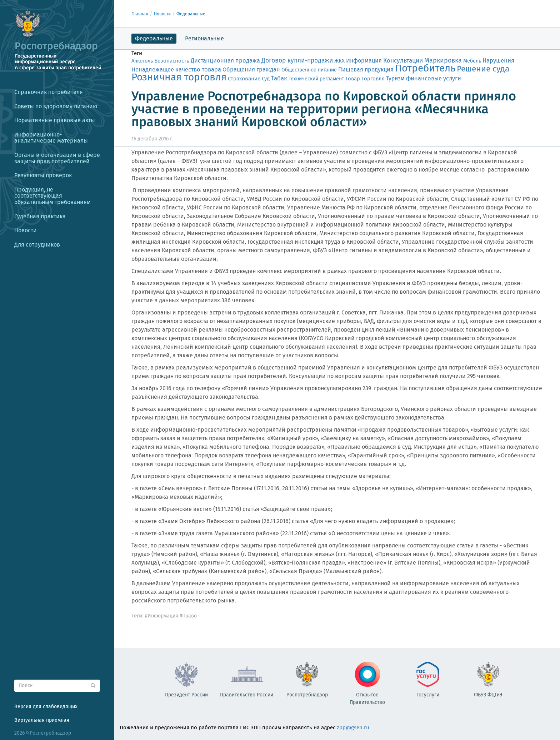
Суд (266, 79)
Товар (353, 79)
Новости (162, 14)
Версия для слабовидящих (46, 707)
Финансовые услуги (434, 78)
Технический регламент (316, 79)
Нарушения (498, 60)
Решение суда (483, 69)
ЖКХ (339, 61)
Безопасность (172, 61)
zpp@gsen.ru (353, 727)
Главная (140, 14)
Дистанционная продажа (225, 61)
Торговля (373, 79)
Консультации (403, 61)
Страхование (244, 79)
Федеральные (191, 14)
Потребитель (425, 68)
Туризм (395, 78)
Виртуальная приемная (42, 720)
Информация (364, 61)
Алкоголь (142, 61)
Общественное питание (309, 70)
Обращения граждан (251, 69)
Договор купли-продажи (297, 61)
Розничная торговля (179, 77)
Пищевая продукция (366, 69)
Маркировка (443, 60)
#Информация (162, 616)
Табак (279, 78)
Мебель (472, 61)
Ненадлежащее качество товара (176, 69)
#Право (188, 616)
